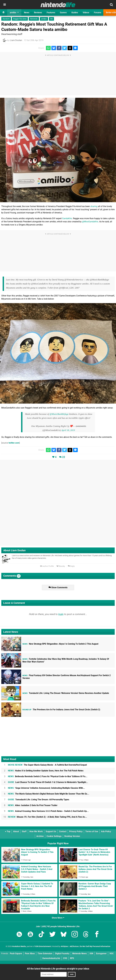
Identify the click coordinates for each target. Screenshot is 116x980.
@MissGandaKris (90, 222)
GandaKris (67, 218)
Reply (71, 566)
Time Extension (45, 954)
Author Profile (47, 566)
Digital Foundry (62, 954)
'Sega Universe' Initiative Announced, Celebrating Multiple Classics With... (46, 788)
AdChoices (74, 946)
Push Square (16, 954)
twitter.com (14, 443)
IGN (91, 954)
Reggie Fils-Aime (20, 19)
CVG (65, 958)
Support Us (51, 831)
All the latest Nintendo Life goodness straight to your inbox (58, 969)
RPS (72, 958)
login (61, 614)
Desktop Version (72, 836)
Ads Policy (106, 831)
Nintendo (34, 19)
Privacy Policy (76, 831)
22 (64, 457)
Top (8, 831)
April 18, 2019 (68, 430)
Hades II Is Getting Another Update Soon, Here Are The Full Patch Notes (46, 771)
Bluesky (61, 566)
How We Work (36, 831)
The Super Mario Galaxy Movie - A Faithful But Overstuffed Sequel (47, 765)
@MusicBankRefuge (59, 414)
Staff (24, 831)
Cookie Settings (54, 836)
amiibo (44, 19)
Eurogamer (101, 954)
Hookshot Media (19, 946)
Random (6, 19)
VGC (112, 954)
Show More (58, 918)
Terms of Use (92, 831)
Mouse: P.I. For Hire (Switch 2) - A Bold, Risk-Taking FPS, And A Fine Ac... (47, 817)
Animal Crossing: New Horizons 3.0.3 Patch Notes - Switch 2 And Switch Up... (48, 811)
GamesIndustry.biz (51, 958)
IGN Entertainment (43, 946)
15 (17, 715)
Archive (40, 836)
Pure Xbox (30, 954)
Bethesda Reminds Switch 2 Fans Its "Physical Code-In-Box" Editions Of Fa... (48, 776)
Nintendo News (80, 954)
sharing (94, 206)
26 (17, 649)
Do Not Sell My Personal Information (95, 946)
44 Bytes (64, 946)
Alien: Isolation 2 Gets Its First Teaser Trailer (33, 805)
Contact (63, 831)
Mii (51, 19)
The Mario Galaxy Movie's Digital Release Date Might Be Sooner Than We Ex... (48, 794)
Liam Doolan (16, 40)
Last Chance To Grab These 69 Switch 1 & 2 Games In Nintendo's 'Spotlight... (48, 782)
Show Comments (58, 587)
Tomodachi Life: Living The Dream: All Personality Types (39, 800)
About (16, 831)
